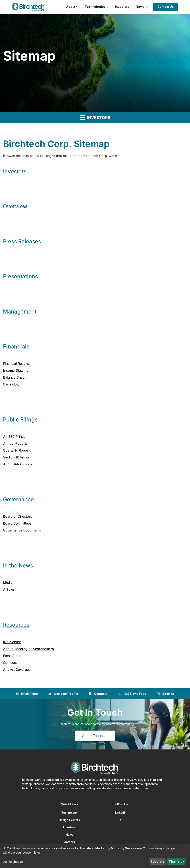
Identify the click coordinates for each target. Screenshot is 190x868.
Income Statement (17, 370)
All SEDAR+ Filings (18, 464)
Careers (69, 842)
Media (8, 583)
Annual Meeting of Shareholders (28, 649)
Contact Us (166, 7)
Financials (16, 347)
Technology (69, 813)
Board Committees (17, 523)
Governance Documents (22, 530)
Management (20, 312)
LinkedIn (121, 813)
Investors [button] (95, 117)
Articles (9, 589)
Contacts (10, 663)
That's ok (176, 861)
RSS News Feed (132, 694)
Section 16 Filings (16, 457)
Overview (15, 206)
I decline (158, 861)
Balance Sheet (14, 377)
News (142, 7)
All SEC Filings (14, 437)
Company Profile (63, 694)
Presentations (20, 276)
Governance (18, 499)
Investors (122, 7)
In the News (18, 566)
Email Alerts (12, 656)
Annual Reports (15, 443)
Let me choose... (14, 862)
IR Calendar (12, 642)
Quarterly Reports (17, 450)
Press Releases (22, 241)
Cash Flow (11, 384)
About (72, 7)
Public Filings (20, 420)
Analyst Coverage (17, 670)
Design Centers (69, 820)
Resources (16, 625)
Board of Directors (18, 516)
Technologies (97, 7)
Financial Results (16, 364)
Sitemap (166, 694)
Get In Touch (92, 736)
